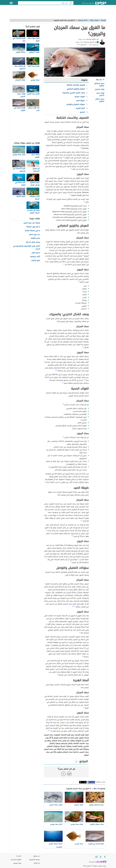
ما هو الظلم (36, 253)
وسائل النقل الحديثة (33, 242)
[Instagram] (96, 857)
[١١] (56, 370)
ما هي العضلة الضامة (32, 231)
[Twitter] (101, 857)
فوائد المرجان (100, 89)
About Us (37, 863)
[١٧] (74, 606)
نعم (69, 774)
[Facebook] (105, 857)
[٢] (81, 148)
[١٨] (83, 656)
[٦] (45, 186)
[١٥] (82, 521)
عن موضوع (37, 856)
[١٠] (64, 264)
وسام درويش (79, 42)
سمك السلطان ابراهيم (99, 85)
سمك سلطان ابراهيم (100, 100)
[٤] (71, 169)
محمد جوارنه (82, 39)
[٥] (63, 181)
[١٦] (78, 559)
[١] (80, 136)
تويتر (85, 782)
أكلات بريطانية (35, 257)
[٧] (70, 195)
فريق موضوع (17, 863)
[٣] (64, 157)
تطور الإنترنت (36, 260)
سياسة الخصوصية (34, 860)
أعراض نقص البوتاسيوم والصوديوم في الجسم (27, 248)
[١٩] (84, 707)
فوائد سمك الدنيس (100, 94)
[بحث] (71, 3)
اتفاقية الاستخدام (16, 860)
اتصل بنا (19, 856)
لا (63, 774)
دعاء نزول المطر (35, 235)
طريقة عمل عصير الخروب (32, 223)
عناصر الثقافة (35, 238)
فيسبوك (93, 782)
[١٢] (63, 383)
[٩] (83, 255)
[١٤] (63, 437)
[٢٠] (49, 731)
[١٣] (63, 404)
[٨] (84, 202)
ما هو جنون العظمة (33, 227)
